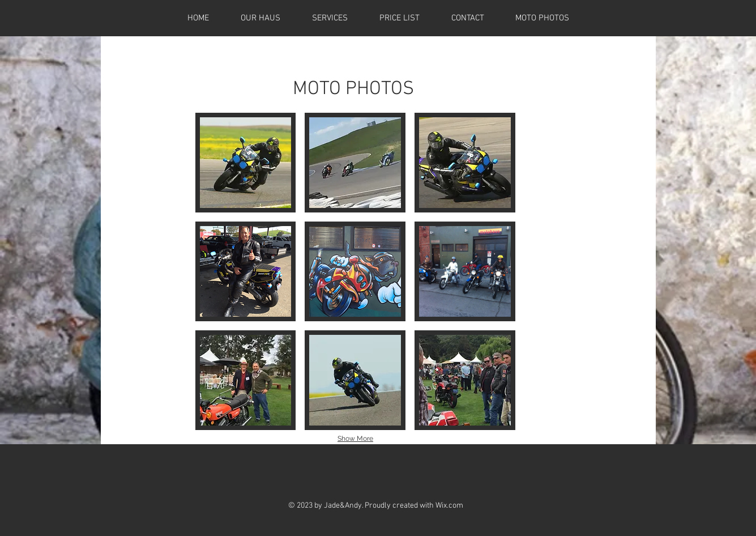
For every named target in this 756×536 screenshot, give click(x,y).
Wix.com (449, 506)
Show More (355, 439)
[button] (246, 163)
